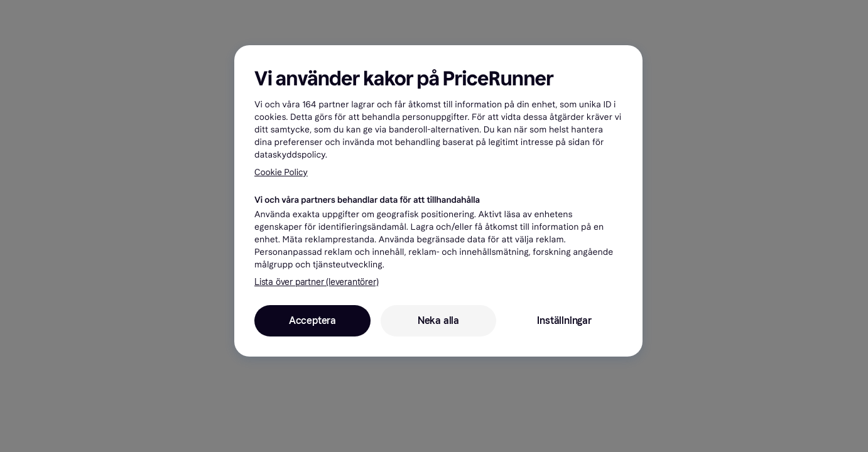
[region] (438, 201)
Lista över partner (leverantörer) (316, 282)
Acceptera (312, 320)
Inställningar (564, 320)
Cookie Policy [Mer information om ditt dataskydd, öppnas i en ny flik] (281, 172)
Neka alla (438, 320)
